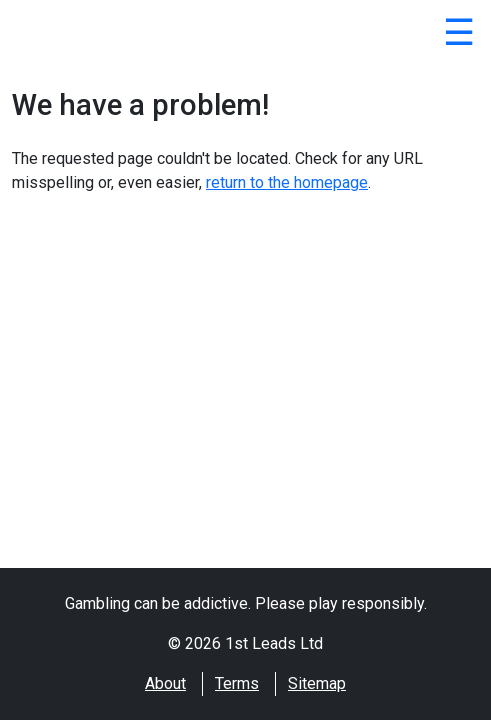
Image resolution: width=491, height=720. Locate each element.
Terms (237, 683)
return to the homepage (287, 182)
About (165, 683)
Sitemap (317, 683)
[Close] (459, 36)
